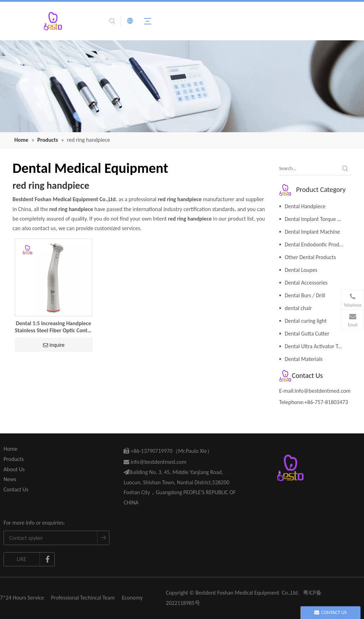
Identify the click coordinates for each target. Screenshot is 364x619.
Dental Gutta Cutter (307, 334)
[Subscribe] (103, 538)
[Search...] (309, 169)
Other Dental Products (311, 257)
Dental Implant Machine (313, 232)
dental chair (299, 308)
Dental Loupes (301, 270)
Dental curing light (306, 321)
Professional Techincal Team (83, 598)
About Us (14, 469)
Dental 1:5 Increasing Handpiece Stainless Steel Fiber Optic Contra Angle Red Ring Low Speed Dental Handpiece (53, 327)
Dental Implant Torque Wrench (318, 219)
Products (14, 459)
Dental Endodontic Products (317, 244)
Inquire (54, 345)
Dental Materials (304, 359)
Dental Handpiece (305, 206)
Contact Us (16, 489)
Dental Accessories (306, 283)
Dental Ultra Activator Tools (316, 346)
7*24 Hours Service (22, 598)
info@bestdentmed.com (323, 391)
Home (10, 449)
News (10, 479)
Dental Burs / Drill (305, 295)
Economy (132, 598)
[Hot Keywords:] (345, 169)
